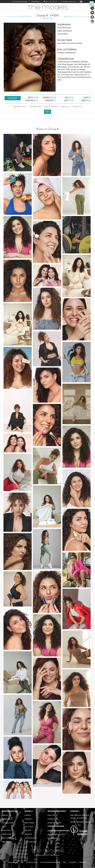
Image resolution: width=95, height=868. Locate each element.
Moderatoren (54, 823)
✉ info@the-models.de (68, 1)
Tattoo (28, 830)
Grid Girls (53, 815)
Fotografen (53, 838)
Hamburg (6, 819)
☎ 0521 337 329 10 (50, 1)
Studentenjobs (56, 826)
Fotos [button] (47, 112)
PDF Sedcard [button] (13, 98)
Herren (28, 819)
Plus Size (29, 827)
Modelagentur (10, 811)
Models (29, 811)
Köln (4, 827)
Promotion (53, 819)
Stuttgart (7, 838)
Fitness (28, 834)
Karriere (83, 862)
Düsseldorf (8, 823)
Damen (28, 815)
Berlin (5, 815)
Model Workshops (56, 834)
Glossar (72, 862)
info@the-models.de (84, 822)
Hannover (7, 834)
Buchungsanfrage (20, 1)
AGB (22, 862)
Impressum (13, 862)
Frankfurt (7, 842)
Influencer (30, 842)
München (6, 830)
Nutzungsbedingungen (50, 862)
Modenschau (31, 838)
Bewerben (36, 1)
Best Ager (29, 823)
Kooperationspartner (58, 831)
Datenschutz (32, 862)
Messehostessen (57, 811)
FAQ (65, 862)
